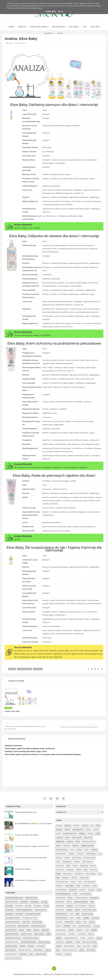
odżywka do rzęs (12, 941)
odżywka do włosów (28, 941)
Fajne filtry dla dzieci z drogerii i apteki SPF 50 (32, 846)
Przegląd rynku (39, 27)
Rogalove (80, 929)
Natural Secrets (87, 913)
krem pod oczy (11, 929)
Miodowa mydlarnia (81, 901)
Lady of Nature (61, 889)
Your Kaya (87, 945)
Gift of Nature (91, 873)
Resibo (71, 929)
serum (48, 949)
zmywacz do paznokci (13, 957)
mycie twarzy (39, 933)
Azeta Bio (59, 837)
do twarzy (37, 905)
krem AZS (26, 921)
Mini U (69, 901)
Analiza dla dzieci (25, 669)
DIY (85, 27)
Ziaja (58, 949)
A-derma (85, 825)
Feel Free (70, 869)
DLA (100, 853)
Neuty (72, 917)
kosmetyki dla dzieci (33, 913)
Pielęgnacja (58, 27)
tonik (31, 953)
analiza (12, 669)
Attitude (90, 833)
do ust (46, 905)
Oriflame (59, 921)
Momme (92, 905)
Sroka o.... (40, 974)
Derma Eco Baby (89, 857)
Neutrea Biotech (62, 917)
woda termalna (41, 953)
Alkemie (59, 829)
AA (92, 825)
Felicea (79, 869)
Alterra (88, 829)
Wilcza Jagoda (69, 945)
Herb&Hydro (84, 877)
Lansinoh (83, 889)
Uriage (78, 941)
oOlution (59, 953)
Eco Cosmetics (88, 861)
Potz (74, 925)
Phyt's (78, 921)
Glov (100, 873)
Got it (61, 12)
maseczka (45, 929)
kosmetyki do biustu (13, 917)
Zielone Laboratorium (70, 949)
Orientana (95, 917)
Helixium (74, 877)
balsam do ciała (31, 897)
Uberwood (60, 941)
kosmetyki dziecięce (13, 921)
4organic (68, 825)
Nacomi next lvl (62, 913)
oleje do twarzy (44, 941)
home (11, 27)
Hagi (58, 877)
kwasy (21, 929)
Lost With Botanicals (63, 893)
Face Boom (60, 869)
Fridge (58, 873)
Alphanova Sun (78, 829)
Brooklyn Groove (62, 849)
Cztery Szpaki (91, 853)
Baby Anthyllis (77, 837)
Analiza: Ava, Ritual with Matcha (27, 834)
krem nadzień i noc (38, 925)
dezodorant (35, 901)
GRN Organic (68, 873)
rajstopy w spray (25, 949)
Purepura (96, 925)
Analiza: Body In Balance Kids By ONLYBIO (31, 857)
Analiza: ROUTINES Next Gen (26, 812)
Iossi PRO (86, 885)
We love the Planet (90, 941)
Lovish (75, 893)
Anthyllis (82, 833)
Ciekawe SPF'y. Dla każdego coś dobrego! (30, 880)
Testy (60, 34)
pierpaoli (68, 953)
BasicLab (66, 845)
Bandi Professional (89, 841)
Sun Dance (81, 933)
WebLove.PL (90, 974)
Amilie (58, 833)
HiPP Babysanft (90, 881)
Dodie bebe (67, 861)
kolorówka (9, 913)
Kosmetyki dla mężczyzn (14, 897)
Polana (59, 925)
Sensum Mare (61, 933)
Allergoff (67, 829)
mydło (49, 933)
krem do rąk (37, 921)
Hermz (73, 881)
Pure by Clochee (85, 925)
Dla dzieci (74, 27)
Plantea (92, 921)
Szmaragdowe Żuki (71, 937)
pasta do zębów (11, 945)
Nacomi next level (89, 909)
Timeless (91, 937)
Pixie (85, 921)
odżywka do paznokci (31, 937)
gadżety (49, 34)
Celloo (86, 849)
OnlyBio (86, 917)
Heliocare (65, 877)
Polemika (67, 925)
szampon (23, 953)
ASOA (98, 825)
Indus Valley (70, 885)
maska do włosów (12, 933)
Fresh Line (93, 869)
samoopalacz (38, 949)
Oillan (79, 917)
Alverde (96, 829)
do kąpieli (9, 905)
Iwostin (95, 885)
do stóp (28, 905)
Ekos (68, 865)
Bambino (70, 841)
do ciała (44, 901)
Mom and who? (81, 905)
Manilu (70, 897)
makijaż (36, 929)
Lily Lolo (91, 889)
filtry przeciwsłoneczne (24, 909)
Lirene (99, 889)
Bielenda (76, 845)
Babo (67, 837)
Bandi (78, 841)
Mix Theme (68, 974)
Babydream (60, 841)
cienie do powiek (12, 901)
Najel (77, 913)
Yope (79, 945)
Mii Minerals (60, 901)
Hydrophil (59, 885)
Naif (72, 913)
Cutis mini (80, 853)
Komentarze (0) (21, 43)
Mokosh (70, 905)
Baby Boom (88, 837)
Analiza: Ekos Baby (12, 711)
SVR (87, 929)
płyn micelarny (11, 949)
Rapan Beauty (61, 929)
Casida (79, 849)
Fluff (85, 869)
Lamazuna (73, 889)
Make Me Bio (61, 897)
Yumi (95, 945)
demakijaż (24, 901)
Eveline (93, 865)
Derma (67, 857)
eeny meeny (91, 949)
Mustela (69, 909)
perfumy (31, 945)
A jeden (76, 825)
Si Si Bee (72, 933)
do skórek (19, 905)
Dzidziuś (77, 861)
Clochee (94, 849)
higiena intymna (41, 909)
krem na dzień (23, 925)
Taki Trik (95, 27)
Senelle (94, 929)
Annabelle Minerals (70, 833)
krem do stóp (10, 925)
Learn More (51, 12)
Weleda (59, 945)
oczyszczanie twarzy (13, 937)
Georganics (79, 873)
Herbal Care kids (62, 881)
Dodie (58, 861)
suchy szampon (11, 953)
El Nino (75, 865)
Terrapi (83, 937)
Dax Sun (59, 857)
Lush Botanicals (86, 893)
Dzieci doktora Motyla (23, 868)
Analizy (22, 27)
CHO (72, 849)
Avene (98, 833)
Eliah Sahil (84, 865)
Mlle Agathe (60, 905)
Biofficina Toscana (88, 845)
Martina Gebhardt (81, 897)
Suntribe (91, 933)
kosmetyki (19, 913)
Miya (92, 901)
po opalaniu (41, 945)
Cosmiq (71, 853)
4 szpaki (59, 825)
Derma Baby (77, 857)
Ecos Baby (38, 669)
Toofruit (99, 937)
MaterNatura (94, 897)
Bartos (58, 845)
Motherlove (60, 909)
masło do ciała (26, 933)
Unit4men (69, 941)
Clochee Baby (61, 853)
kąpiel (29, 929)
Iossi (78, 885)
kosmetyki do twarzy (30, 917)
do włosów (10, 909)
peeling (22, 945)
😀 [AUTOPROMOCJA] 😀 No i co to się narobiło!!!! (34, 823)
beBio (82, 949)
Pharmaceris (69, 921)
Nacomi (77, 909)
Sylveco (59, 937)
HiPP (80, 881)
